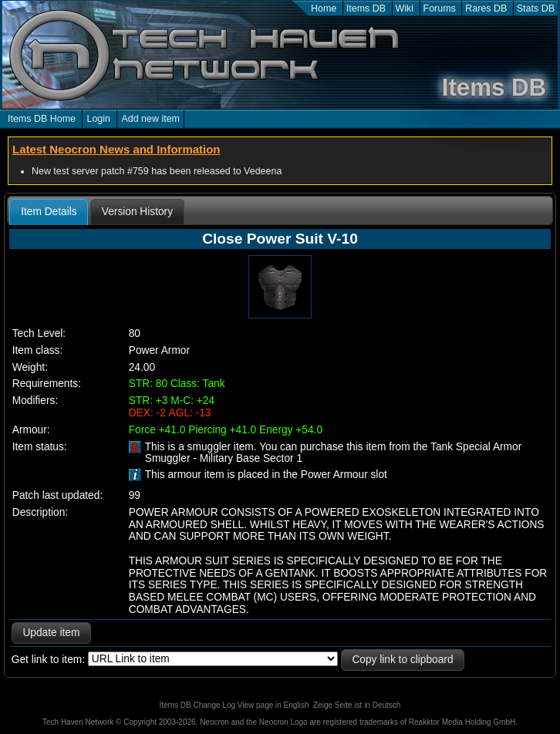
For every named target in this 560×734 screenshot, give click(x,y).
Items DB (366, 8)
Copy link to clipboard (402, 660)
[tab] (49, 212)
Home (324, 8)
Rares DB (486, 8)
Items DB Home (42, 119)
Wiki (405, 8)
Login (98, 119)
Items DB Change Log (197, 705)
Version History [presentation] (137, 212)
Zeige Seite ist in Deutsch (357, 705)
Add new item (150, 119)
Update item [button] (51, 633)
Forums (440, 8)
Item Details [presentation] (49, 212)
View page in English (273, 705)
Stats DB (536, 8)
